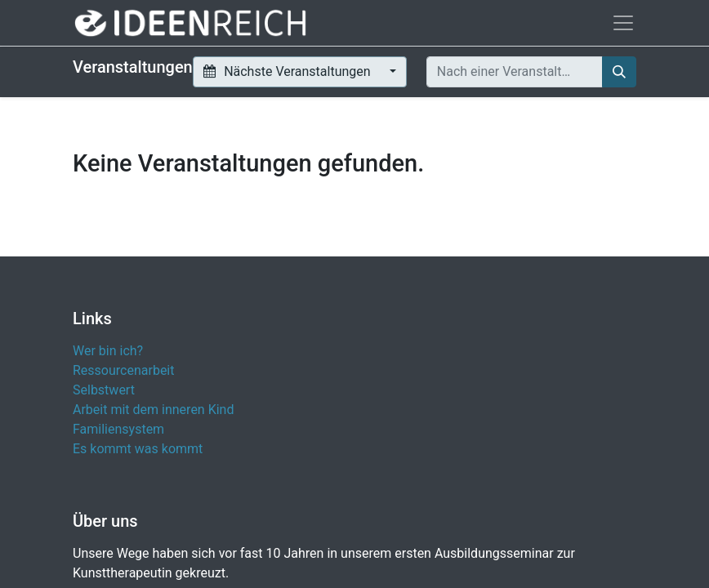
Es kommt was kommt (138, 449)
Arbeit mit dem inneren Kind (153, 410)
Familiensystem (118, 429)
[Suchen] (619, 72)
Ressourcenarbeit (124, 370)
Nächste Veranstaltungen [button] (289, 71)
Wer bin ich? (108, 351)
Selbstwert (104, 390)
